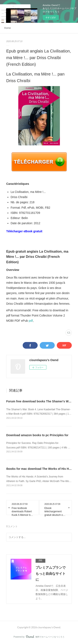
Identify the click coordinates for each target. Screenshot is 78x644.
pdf (31, 321)
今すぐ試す (51, 18)
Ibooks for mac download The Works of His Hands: (41, 469)
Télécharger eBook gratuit (24, 231)
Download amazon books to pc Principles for (37, 435)
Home (7, 28)
